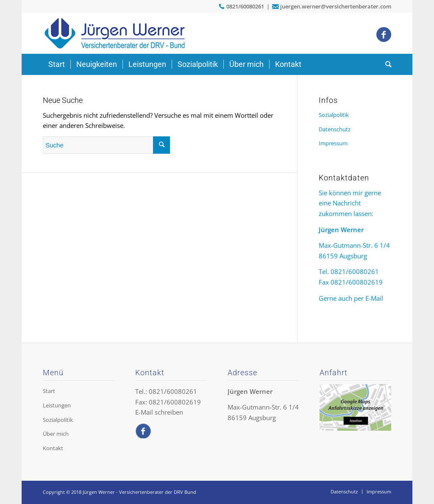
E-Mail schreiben (159, 412)
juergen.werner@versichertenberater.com (336, 6)
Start (49, 391)
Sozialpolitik (334, 115)
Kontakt (53, 448)
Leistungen (57, 405)
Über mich (56, 434)
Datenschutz (335, 129)
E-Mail (374, 298)
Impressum (333, 143)
